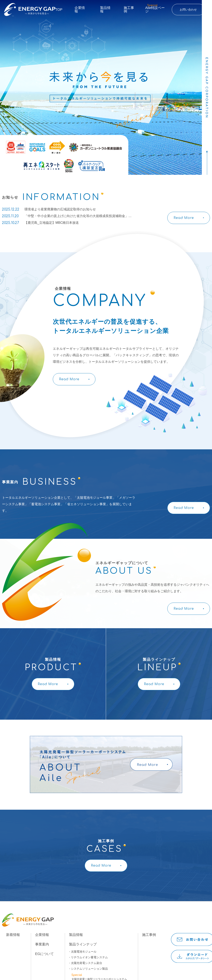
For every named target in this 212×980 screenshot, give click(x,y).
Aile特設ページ (155, 9)
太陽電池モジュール (84, 952)
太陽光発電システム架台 (87, 963)
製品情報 (105, 10)
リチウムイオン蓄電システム (89, 957)
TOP (59, 10)
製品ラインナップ (83, 944)
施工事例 (129, 10)
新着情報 (13, 935)
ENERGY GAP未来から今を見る (30, 10)
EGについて (45, 954)
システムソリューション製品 (89, 969)
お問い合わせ (188, 10)
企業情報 (80, 10)
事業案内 (42, 944)
